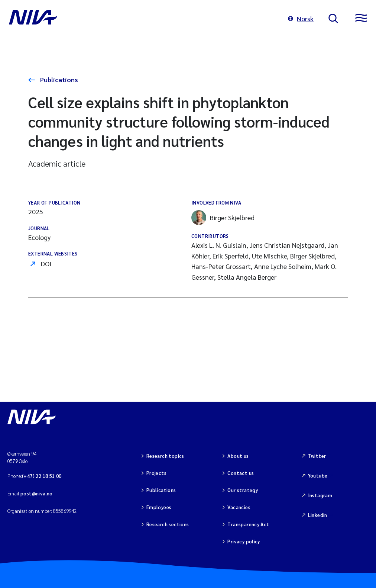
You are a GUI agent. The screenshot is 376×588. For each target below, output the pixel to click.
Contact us (241, 473)
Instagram (320, 495)
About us (238, 456)
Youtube (318, 475)
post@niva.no (37, 493)
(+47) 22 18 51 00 (42, 476)
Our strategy (243, 490)
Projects (156, 473)
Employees (159, 507)
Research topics (165, 456)
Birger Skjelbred (223, 218)
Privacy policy (244, 541)
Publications (58, 79)
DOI (46, 264)
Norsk (301, 18)
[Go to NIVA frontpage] (141, 19)
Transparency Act (248, 524)
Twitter (317, 456)
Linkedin (318, 515)
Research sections (168, 524)
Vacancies (239, 507)
